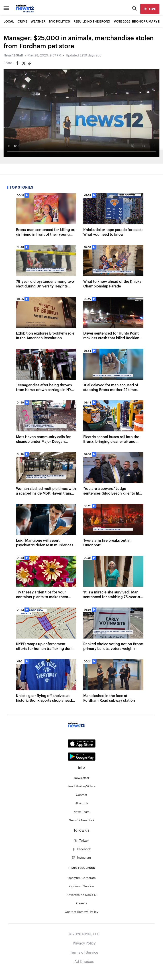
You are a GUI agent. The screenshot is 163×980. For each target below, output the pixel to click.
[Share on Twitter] (24, 63)
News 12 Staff (13, 56)
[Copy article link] (30, 63)
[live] (150, 9)
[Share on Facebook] (17, 63)
